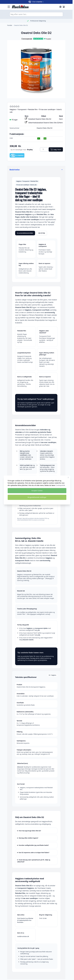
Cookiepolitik (60, 485)
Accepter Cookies (37, 491)
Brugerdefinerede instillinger (37, 497)
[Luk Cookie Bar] (68, 477)
